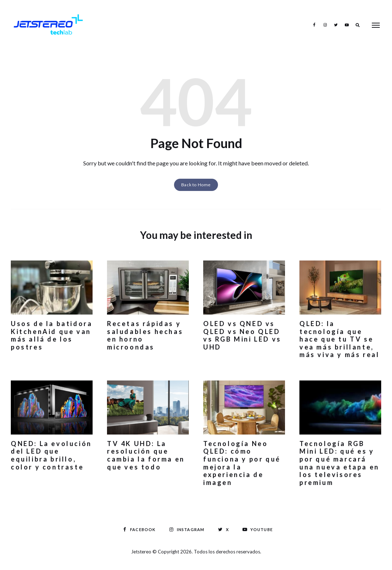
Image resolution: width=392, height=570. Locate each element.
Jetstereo (142, 552)
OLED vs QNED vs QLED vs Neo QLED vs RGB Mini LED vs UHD (242, 335)
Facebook (314, 25)
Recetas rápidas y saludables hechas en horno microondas (145, 335)
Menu (376, 25)
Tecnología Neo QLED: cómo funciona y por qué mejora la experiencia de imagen (242, 463)
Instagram (325, 25)
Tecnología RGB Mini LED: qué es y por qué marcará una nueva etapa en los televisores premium (339, 463)
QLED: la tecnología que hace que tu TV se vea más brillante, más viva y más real (339, 339)
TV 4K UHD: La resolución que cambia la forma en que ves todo (146, 455)
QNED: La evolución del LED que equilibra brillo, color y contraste (51, 455)
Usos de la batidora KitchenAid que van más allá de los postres (52, 335)
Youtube (347, 25)
